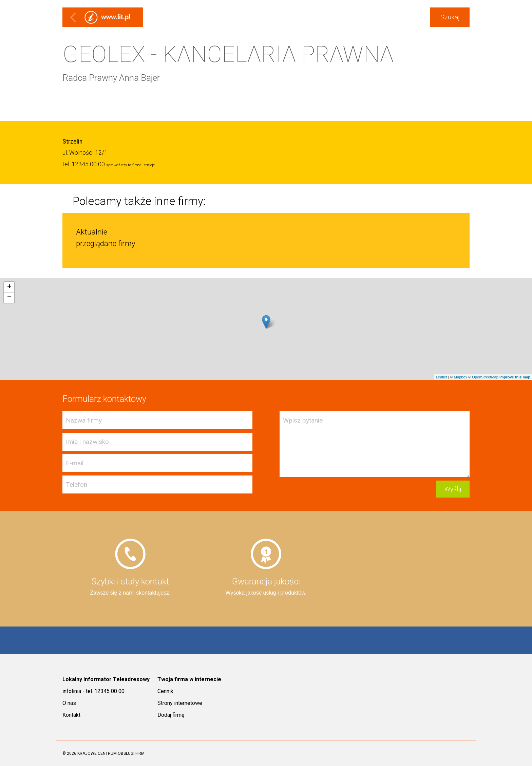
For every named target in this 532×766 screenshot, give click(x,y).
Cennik (165, 691)
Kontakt (71, 715)
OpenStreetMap (485, 377)
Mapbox (461, 377)
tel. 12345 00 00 (84, 164)
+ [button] (9, 287)
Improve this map (515, 377)
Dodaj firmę (171, 715)
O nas (69, 703)
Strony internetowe (180, 703)
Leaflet (442, 377)
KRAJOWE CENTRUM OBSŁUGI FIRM (111, 753)
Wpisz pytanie (375, 444)
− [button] (9, 298)
